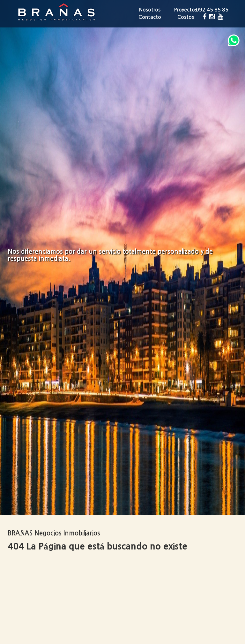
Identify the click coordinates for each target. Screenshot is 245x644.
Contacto (150, 17)
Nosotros (150, 10)
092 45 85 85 (212, 10)
